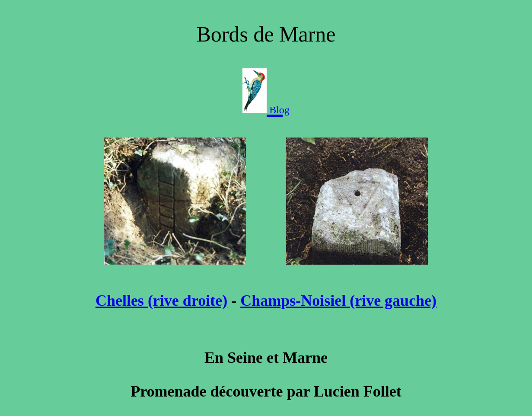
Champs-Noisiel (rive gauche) (338, 301)
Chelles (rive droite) (161, 301)
